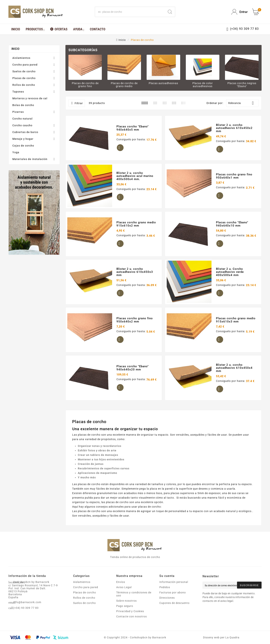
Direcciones (167, 598)
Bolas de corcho (23, 105)
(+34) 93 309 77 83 (26, 608)
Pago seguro (125, 606)
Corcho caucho (22, 125)
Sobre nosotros (126, 601)
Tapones (18, 92)
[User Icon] (240, 12)
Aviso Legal (124, 587)
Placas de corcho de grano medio (124, 85)
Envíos (121, 582)
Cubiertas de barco (25, 132)
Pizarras (18, 112)
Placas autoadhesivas (163, 83)
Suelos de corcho (24, 71)
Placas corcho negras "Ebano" (242, 85)
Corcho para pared (25, 65)
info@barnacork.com (27, 602)
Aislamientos (21, 58)
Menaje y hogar (23, 139)
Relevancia (242, 103)
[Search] (170, 12)
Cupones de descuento (174, 603)
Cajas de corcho (23, 146)
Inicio (15, 49)
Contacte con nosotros (132, 616)
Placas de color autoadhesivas (203, 85)
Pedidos (165, 587)
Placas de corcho (24, 78)
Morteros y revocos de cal (30, 98)
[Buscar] (130, 12)
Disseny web (211, 637)
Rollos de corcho (24, 85)
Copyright (114, 637)
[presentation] (234, 613)
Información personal (174, 582)
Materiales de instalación (30, 159)
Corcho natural (22, 119)
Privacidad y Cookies (130, 611)
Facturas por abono (173, 592)
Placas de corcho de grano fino (85, 85)
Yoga (16, 152)
